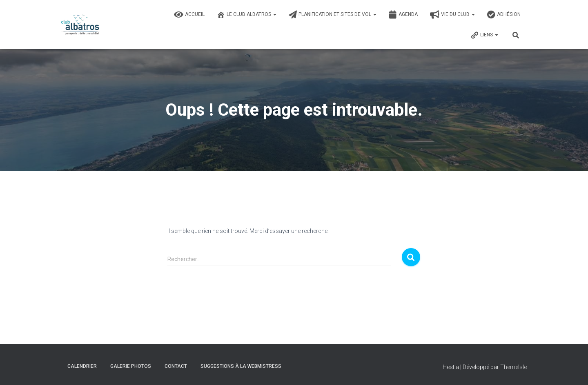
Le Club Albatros (247, 15)
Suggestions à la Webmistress (241, 366)
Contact (176, 366)
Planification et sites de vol (333, 15)
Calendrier (82, 366)
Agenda (403, 15)
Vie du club (452, 15)
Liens (484, 35)
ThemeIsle (513, 367)
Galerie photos (131, 366)
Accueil (189, 15)
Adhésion (504, 15)
